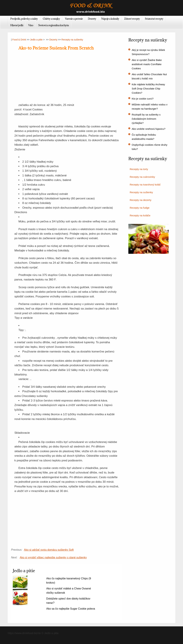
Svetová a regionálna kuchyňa (53, 25)
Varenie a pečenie (74, 19)
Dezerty (92, 19)
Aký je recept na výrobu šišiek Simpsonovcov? (148, 52)
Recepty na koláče (140, 215)
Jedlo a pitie (36, 40)
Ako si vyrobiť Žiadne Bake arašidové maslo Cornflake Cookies (147, 64)
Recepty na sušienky (72, 40)
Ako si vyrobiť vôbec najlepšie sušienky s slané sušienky (53, 557)
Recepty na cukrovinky (142, 177)
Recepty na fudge (140, 208)
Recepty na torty (139, 169)
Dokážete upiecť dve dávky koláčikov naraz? (68, 601)
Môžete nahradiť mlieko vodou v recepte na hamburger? (150, 107)
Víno (31, 25)
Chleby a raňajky (51, 19)
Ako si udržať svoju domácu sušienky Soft (49, 550)
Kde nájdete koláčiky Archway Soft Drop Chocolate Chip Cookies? (148, 89)
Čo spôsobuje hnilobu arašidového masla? (144, 137)
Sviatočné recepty (154, 19)
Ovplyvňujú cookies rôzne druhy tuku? (150, 147)
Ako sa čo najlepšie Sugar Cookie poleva (71, 609)
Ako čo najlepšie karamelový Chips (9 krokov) (69, 581)
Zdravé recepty (132, 19)
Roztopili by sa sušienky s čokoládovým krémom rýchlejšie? (146, 119)
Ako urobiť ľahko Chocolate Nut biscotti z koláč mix (149, 76)
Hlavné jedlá (17, 25)
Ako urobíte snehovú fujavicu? (149, 129)
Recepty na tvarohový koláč (145, 185)
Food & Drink (19, 40)
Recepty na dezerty (141, 200)
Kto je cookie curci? (143, 99)
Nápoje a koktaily (110, 19)
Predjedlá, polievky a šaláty (24, 19)
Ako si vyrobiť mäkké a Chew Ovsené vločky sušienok (69, 591)
